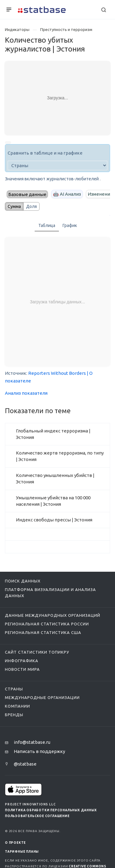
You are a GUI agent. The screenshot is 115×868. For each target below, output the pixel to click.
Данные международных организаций (53, 615)
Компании (17, 706)
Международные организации (42, 697)
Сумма (14, 206)
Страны (14, 689)
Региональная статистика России (47, 624)
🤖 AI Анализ (67, 194)
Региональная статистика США (43, 632)
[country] (57, 165)
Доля (31, 206)
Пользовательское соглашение (37, 816)
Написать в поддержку (39, 751)
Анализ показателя (26, 393)
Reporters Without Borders (57, 373)
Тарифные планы (22, 852)
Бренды (14, 715)
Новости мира (22, 669)
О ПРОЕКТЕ (15, 843)
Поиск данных (23, 581)
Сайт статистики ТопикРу (37, 652)
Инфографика (22, 661)
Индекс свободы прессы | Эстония (54, 520)
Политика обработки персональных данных (51, 810)
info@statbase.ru (32, 742)
